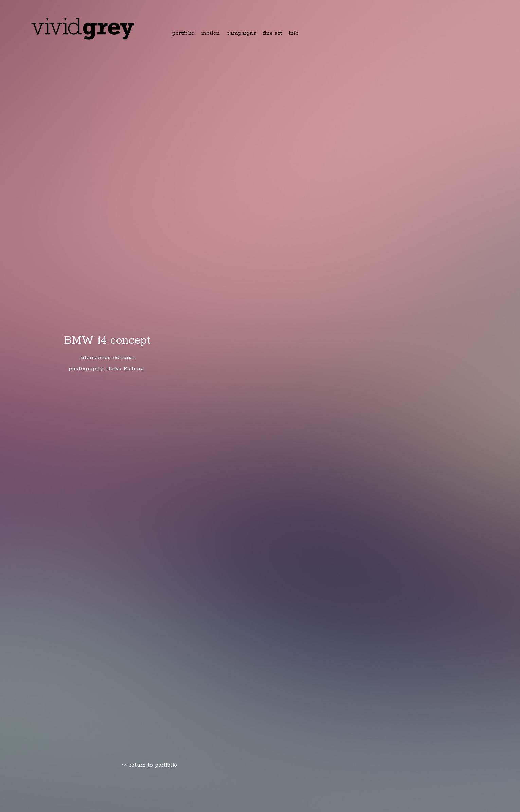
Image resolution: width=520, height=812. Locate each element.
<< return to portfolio (150, 765)
